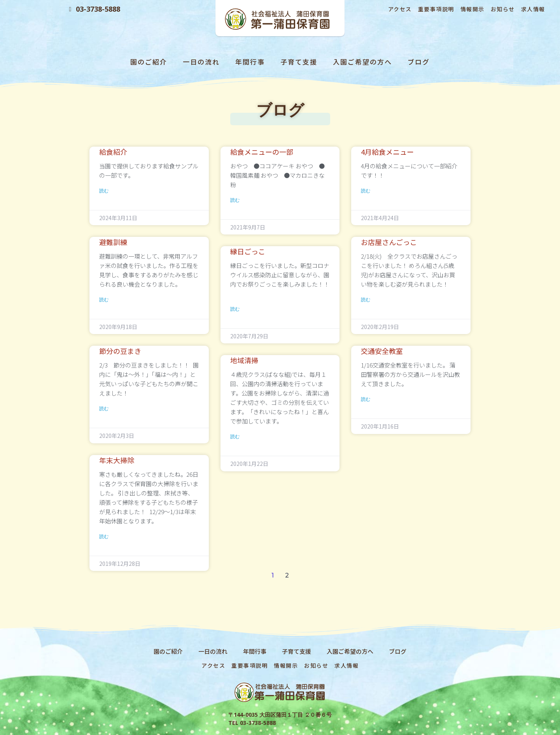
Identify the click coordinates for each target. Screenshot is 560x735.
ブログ (419, 62)
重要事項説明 (436, 9)
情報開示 (472, 9)
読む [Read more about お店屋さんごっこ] (366, 300)
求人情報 (533, 9)
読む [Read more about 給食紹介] (104, 191)
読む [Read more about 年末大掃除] (104, 536)
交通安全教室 (382, 351)
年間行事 (250, 62)
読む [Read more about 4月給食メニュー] (366, 191)
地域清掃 (244, 360)
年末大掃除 (117, 460)
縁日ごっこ (248, 251)
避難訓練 (113, 242)
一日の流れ (201, 62)
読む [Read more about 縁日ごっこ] (235, 309)
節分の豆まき (120, 351)
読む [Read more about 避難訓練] (104, 300)
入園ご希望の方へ (362, 62)
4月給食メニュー (387, 152)
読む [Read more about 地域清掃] (235, 437)
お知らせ (503, 9)
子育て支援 (299, 62)
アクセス (400, 9)
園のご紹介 (149, 62)
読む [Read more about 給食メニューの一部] (235, 200)
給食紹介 (113, 152)
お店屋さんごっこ (389, 242)
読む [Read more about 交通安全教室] (366, 399)
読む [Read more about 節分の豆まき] (104, 409)
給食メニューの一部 (262, 152)
